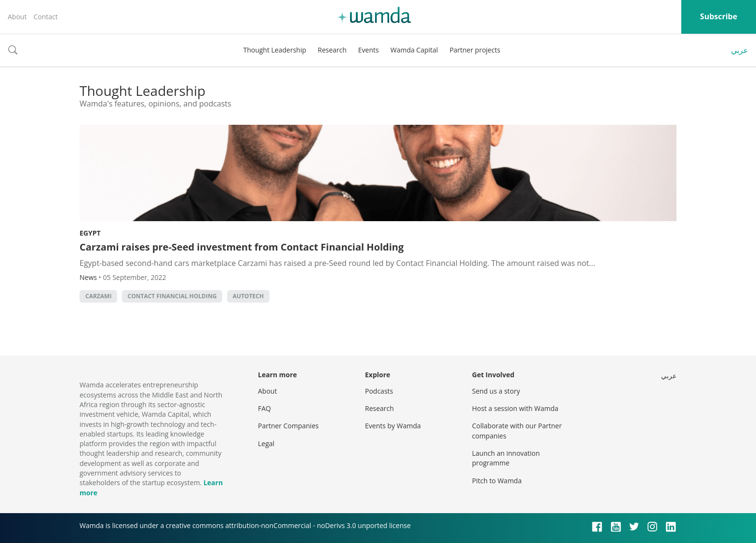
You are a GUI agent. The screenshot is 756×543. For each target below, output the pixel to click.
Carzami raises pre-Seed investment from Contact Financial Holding (242, 247)
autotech (248, 296)
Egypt (90, 233)
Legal (266, 444)
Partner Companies (288, 426)
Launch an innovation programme (506, 458)
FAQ (264, 408)
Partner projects (475, 50)
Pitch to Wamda (497, 481)
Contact (45, 17)
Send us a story (496, 391)
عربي (740, 50)
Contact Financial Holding (172, 296)
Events (369, 50)
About (17, 17)
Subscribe (719, 16)
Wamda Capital (414, 50)
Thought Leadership (275, 50)
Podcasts (379, 391)
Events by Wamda (393, 426)
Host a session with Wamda (515, 408)
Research (332, 50)
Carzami (98, 296)
